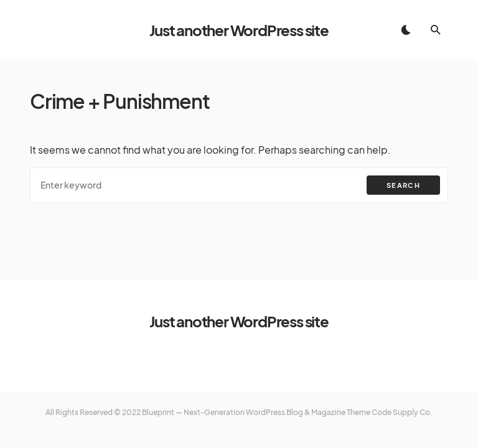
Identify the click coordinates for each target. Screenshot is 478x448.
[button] (406, 30)
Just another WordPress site (239, 30)
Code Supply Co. (402, 412)
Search (403, 185)
